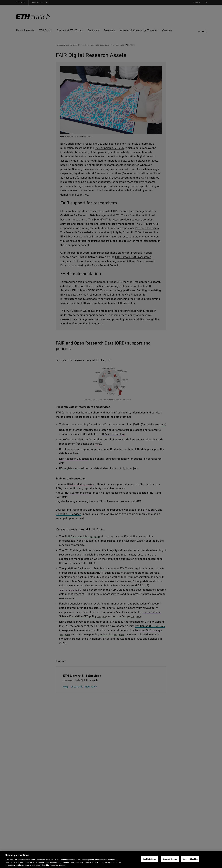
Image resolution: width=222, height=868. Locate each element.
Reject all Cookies (170, 859)
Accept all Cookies (190, 859)
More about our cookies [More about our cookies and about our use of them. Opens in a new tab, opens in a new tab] (56, 865)
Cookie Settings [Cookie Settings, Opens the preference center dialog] (150, 859)
